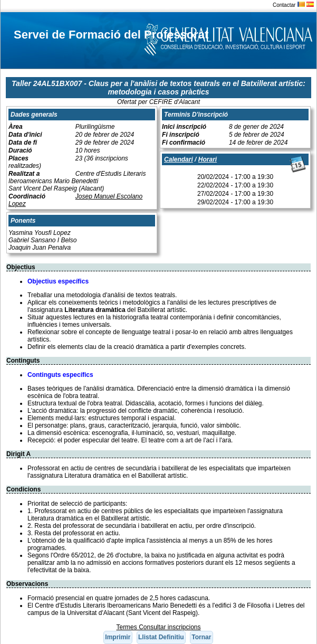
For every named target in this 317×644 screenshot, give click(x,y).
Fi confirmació (184, 143)
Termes (127, 627)
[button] (118, 637)
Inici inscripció (184, 127)
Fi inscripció (181, 135)
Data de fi (23, 143)
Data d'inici (25, 135)
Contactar (284, 5)
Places (18, 158)
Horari (208, 159)
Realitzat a (24, 174)
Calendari (179, 159)
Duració (20, 150)
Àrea (16, 127)
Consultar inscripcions (170, 627)
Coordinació (27, 196)
